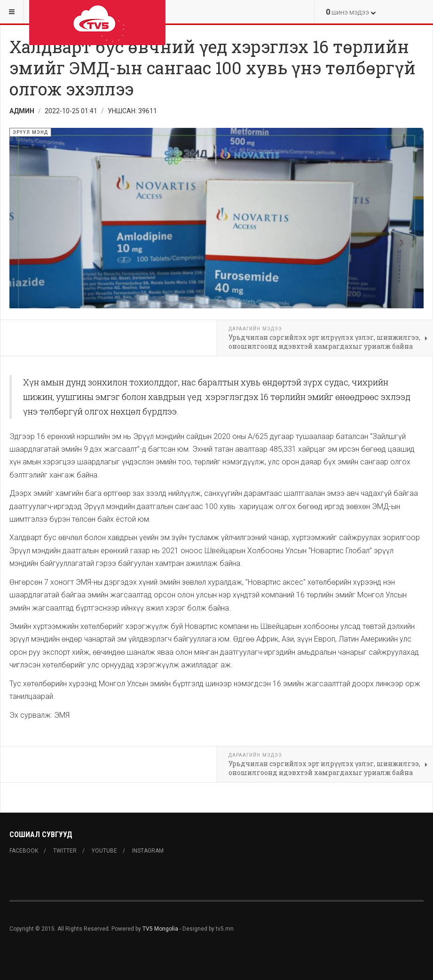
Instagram (148, 851)
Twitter (65, 851)
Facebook (24, 851)
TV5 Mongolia (160, 929)
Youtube (104, 851)
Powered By (52, 957)
